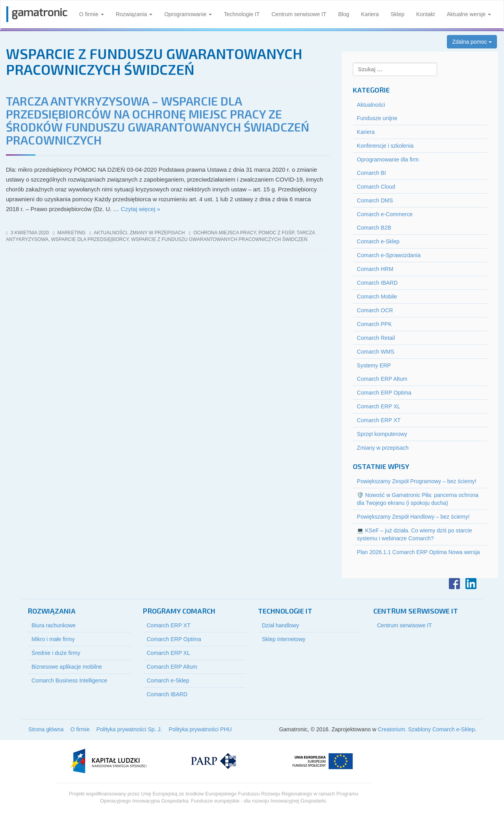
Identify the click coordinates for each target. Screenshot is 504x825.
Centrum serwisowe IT (299, 14)
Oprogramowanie (188, 14)
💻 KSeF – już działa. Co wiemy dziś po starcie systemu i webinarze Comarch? (414, 534)
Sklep (397, 14)
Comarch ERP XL (378, 406)
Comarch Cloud (376, 187)
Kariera (370, 14)
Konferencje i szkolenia (385, 146)
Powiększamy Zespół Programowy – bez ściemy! (416, 481)
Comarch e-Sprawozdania (389, 255)
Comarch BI (371, 173)
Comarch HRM (375, 269)
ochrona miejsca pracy (224, 233)
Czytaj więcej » (141, 209)
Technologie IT (242, 14)
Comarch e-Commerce (385, 214)
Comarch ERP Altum (382, 379)
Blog (344, 14)
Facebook (454, 584)
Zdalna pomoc (472, 42)
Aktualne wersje (469, 14)
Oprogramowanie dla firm (388, 159)
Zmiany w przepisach (157, 233)
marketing (71, 233)
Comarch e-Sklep (378, 241)
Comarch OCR (375, 310)
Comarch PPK (374, 324)
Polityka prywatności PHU (200, 729)
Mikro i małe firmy (53, 639)
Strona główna (46, 729)
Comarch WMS (375, 352)
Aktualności (110, 233)
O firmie (92, 14)
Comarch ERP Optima (384, 393)
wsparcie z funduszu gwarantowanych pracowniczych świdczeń (219, 239)
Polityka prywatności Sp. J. (129, 729)
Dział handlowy (280, 625)
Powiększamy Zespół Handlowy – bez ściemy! (413, 517)
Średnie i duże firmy (56, 653)
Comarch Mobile (377, 297)
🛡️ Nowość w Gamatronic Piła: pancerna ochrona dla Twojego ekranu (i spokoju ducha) (418, 499)
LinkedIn (471, 584)
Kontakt (425, 14)
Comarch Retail (376, 338)
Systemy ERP (374, 365)
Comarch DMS (375, 200)
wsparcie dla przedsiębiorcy (90, 239)
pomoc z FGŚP (276, 233)
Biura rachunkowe (54, 625)
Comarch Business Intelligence (69, 680)
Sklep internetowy (284, 639)
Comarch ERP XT (379, 420)
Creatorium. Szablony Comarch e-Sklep (426, 729)
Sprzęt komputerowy (382, 434)
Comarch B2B (374, 228)
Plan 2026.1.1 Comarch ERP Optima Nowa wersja (418, 552)
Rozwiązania (134, 14)
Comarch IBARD (377, 283)
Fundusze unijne (377, 118)
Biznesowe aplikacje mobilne (67, 667)
